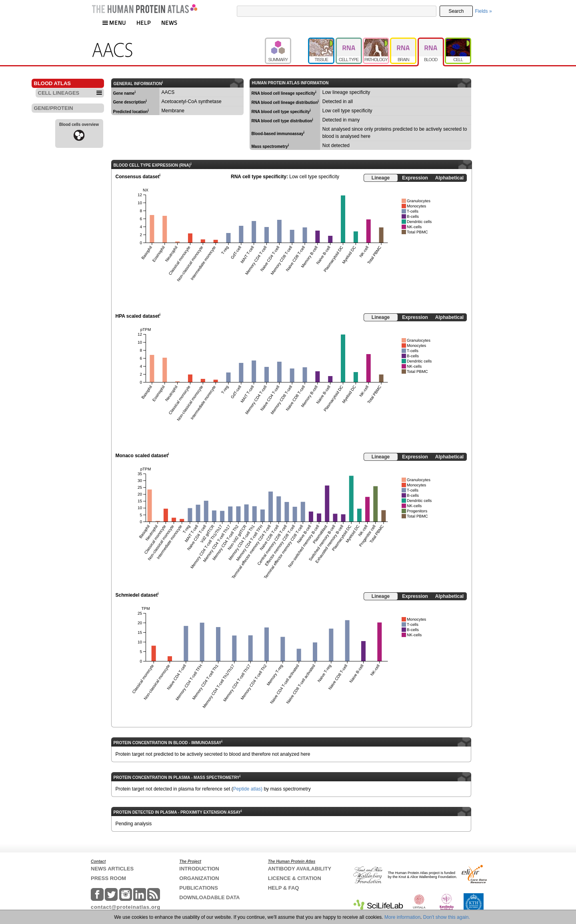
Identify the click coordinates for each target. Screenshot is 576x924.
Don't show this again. (447, 917)
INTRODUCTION (199, 869)
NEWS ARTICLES (112, 869)
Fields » (484, 11)
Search (456, 11)
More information (402, 917)
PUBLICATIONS (199, 888)
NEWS (169, 23)
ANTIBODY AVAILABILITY (300, 869)
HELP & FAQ (284, 888)
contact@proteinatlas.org (126, 907)
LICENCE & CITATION (295, 878)
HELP (144, 23)
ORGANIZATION (199, 878)
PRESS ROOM (108, 878)
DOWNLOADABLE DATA (209, 897)
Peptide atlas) (248, 789)
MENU (114, 23)
